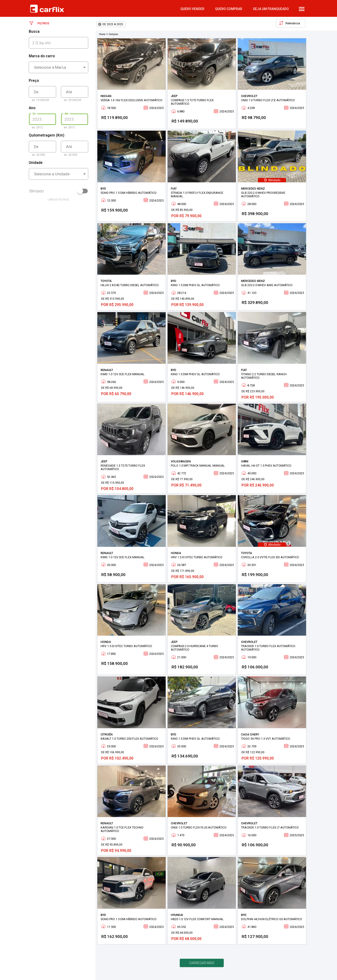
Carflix (47, 9)
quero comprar (229, 9)
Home (102, 34)
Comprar (113, 34)
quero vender (192, 9)
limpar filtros (59, 200)
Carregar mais (202, 963)
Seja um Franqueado (271, 9)
